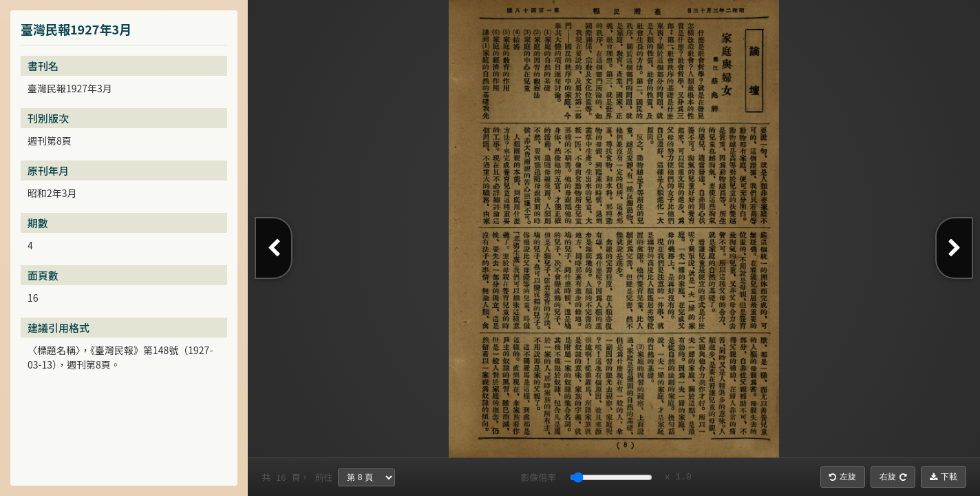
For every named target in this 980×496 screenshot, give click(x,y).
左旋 (843, 477)
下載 (944, 477)
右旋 (893, 477)
